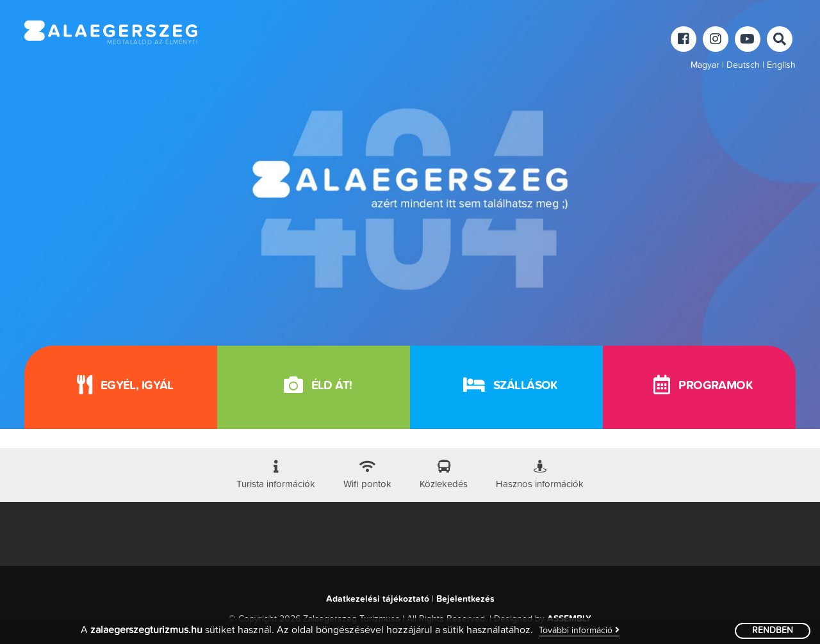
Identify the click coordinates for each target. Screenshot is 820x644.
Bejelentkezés (465, 599)
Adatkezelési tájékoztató (378, 599)
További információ (579, 630)
